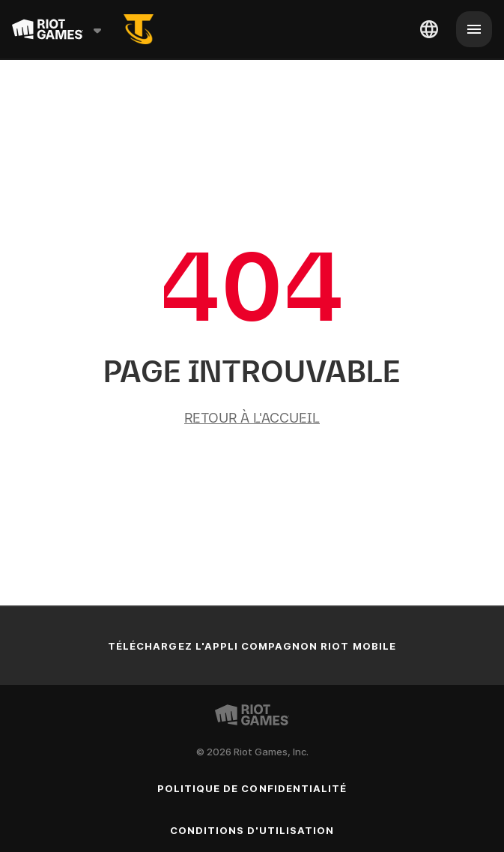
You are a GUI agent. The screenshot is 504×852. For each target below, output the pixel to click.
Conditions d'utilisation (252, 830)
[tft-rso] (139, 29)
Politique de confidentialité (252, 788)
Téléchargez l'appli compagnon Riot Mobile (252, 646)
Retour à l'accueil (252, 418)
